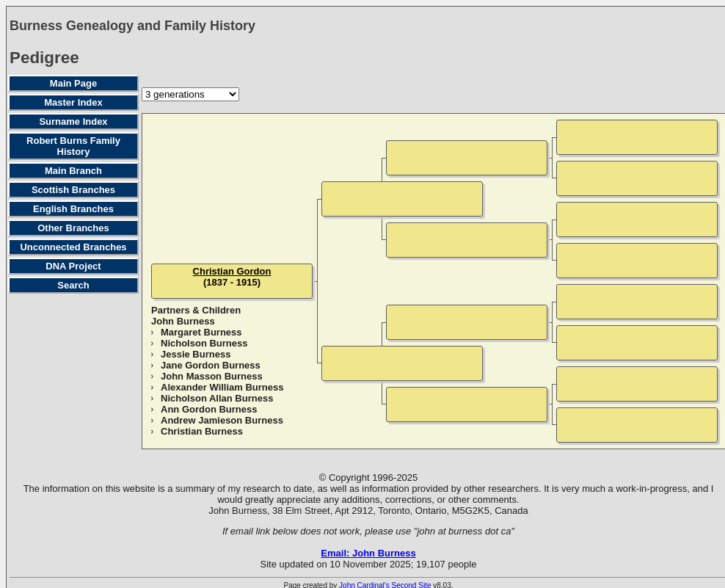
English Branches (73, 209)
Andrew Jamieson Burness (222, 420)
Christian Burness (202, 431)
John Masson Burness (212, 376)
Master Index (73, 102)
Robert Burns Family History (73, 146)
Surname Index (73, 121)
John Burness (183, 321)
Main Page (73, 83)
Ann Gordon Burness (209, 409)
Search (73, 285)
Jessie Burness (196, 354)
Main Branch (73, 171)
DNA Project (73, 266)
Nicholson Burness (204, 343)
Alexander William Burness (222, 387)
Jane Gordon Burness (211, 365)
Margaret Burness (201, 332)
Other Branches (73, 228)
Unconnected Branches (73, 247)
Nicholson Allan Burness (217, 398)
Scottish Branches (73, 190)
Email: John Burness (368, 553)
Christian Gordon (232, 271)
